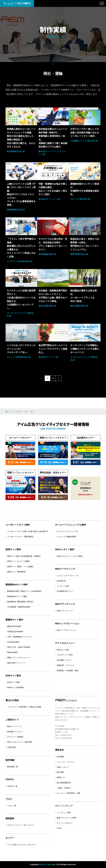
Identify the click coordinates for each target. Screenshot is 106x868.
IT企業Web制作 (13, 642)
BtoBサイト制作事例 (15, 687)
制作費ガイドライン (15, 732)
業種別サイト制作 (14, 620)
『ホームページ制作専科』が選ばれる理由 (24, 707)
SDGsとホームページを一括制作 (70, 556)
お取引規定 (12, 747)
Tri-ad (59, 828)
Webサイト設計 (63, 650)
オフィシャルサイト (65, 823)
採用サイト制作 (13, 549)
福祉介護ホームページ (16, 663)
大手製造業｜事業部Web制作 (19, 607)
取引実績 (60, 772)
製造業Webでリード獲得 (17, 596)
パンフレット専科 (64, 813)
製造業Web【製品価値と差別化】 (21, 602)
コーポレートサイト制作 (18, 525)
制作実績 (10, 760)
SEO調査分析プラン (65, 591)
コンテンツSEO (63, 586)
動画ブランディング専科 (67, 818)
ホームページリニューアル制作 (71, 525)
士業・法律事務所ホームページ (20, 637)
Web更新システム (64, 660)
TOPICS (10, 779)
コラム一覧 (12, 806)
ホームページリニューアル (67, 531)
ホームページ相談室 (15, 737)
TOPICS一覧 (12, 786)
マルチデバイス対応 (65, 655)
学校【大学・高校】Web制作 (19, 647)
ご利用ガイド (12, 720)
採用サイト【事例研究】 (17, 572)
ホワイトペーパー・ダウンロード (21, 825)
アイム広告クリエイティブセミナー (22, 845)
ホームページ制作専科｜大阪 (68, 793)
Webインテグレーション (67, 624)
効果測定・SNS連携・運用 (68, 671)
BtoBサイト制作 (14, 682)
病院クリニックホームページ (19, 658)
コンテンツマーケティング (67, 576)
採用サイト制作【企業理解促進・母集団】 (24, 556)
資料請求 (10, 818)
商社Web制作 (13, 652)
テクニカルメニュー (65, 643)
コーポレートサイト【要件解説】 (21, 537)
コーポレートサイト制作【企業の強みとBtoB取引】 (28, 531)
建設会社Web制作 (14, 626)
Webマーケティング (65, 569)
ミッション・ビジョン (66, 762)
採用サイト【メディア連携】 (19, 561)
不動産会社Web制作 (15, 632)
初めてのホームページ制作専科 (20, 742)
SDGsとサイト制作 (65, 549)
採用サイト (61, 777)
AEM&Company (46, 865)
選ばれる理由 (12, 700)
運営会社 (59, 750)
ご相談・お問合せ (64, 788)
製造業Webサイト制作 (17, 585)
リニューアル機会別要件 (67, 537)
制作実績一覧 (13, 767)
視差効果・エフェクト (66, 665)
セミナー (10, 838)
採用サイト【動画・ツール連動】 (21, 567)
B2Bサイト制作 (13, 676)
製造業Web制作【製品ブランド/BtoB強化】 (25, 591)
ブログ (9, 799)
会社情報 (60, 757)
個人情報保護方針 (64, 783)
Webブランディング (65, 604)
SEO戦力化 (61, 581)
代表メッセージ (63, 767)
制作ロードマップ (14, 726)
